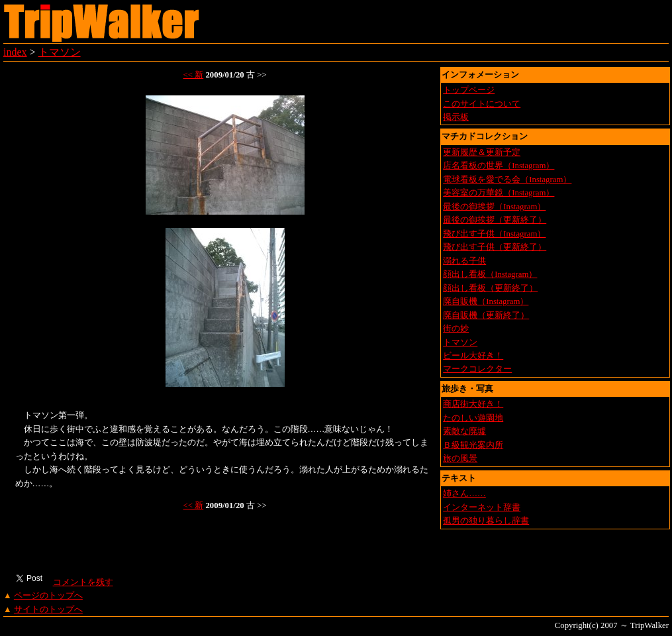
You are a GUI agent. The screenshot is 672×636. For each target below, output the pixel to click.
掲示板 (456, 117)
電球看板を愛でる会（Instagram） (507, 180)
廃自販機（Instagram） (486, 301)
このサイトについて (482, 104)
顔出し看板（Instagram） (490, 274)
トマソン (60, 52)
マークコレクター (477, 369)
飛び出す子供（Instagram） (494, 234)
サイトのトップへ (48, 609)
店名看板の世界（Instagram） (499, 166)
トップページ (469, 90)
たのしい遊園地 (473, 418)
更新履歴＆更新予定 (482, 152)
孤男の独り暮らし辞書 (486, 521)
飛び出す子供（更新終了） (495, 247)
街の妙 (456, 329)
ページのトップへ (48, 596)
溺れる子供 (464, 261)
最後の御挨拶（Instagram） (494, 207)
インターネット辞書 (482, 507)
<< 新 (194, 75)
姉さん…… (464, 494)
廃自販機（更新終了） (486, 315)
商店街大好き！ (473, 404)
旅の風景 (460, 458)
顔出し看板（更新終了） (490, 288)
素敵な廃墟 (464, 431)
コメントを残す (82, 582)
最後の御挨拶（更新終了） (495, 220)
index (15, 52)
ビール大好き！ (473, 356)
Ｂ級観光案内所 (473, 445)
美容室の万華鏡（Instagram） (499, 193)
